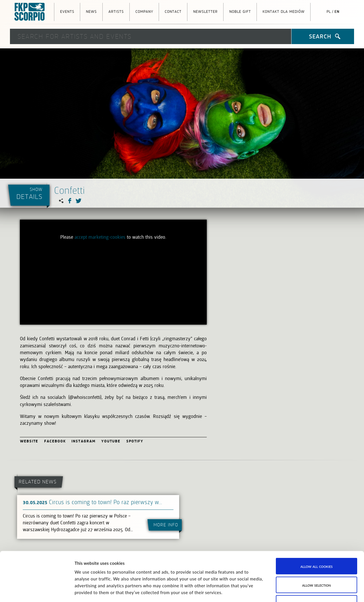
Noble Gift (240, 11)
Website (29, 441)
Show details (286, 591)
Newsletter (205, 11)
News (91, 11)
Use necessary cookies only (317, 552)
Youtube (111, 441)
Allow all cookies (317, 515)
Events (67, 11)
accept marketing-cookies (100, 237)
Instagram (83, 441)
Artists (116, 11)
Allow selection (316, 534)
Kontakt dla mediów (284, 11)
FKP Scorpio (30, 12)
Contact (173, 11)
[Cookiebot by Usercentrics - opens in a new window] (37, 591)
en (337, 11)
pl (329, 11)
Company (144, 11)
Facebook (55, 441)
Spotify (135, 441)
